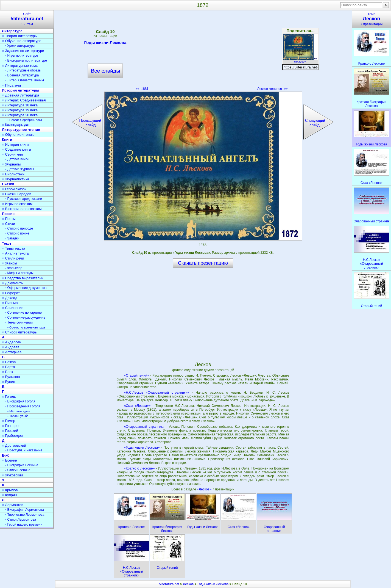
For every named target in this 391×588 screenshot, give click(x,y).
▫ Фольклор (14, 268)
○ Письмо (10, 303)
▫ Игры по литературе (22, 56)
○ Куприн (9, 495)
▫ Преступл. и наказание (24, 450)
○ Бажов (9, 362)
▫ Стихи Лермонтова (21, 520)
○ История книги (15, 144)
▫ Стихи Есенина (18, 470)
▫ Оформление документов (26, 288)
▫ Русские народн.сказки (24, 199)
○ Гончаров (11, 426)
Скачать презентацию (203, 263)
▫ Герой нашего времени (24, 524)
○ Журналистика (16, 179)
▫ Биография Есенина (22, 465)
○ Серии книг (13, 154)
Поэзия (8, 214)
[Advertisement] (203, 52)
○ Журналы (11, 164)
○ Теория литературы (20, 36)
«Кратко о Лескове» (139, 468)
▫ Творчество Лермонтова (25, 515)
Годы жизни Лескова (105, 43)
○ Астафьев (12, 352)
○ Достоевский (14, 445)
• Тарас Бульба (18, 416)
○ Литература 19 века (20, 110)
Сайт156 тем (27, 19)
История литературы (21, 90)
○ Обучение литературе (22, 41)
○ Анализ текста (15, 253)
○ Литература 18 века (20, 105)
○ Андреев (11, 347)
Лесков (188, 584)
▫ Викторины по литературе (26, 60)
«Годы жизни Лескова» (142, 448)
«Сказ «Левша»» (137, 406)
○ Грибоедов (12, 436)
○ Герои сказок (14, 189)
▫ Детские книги (17, 159)
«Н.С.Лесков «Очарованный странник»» (157, 393)
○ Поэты (9, 219)
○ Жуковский (12, 475)
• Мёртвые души (19, 411)
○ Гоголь (9, 397)
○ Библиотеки (13, 174)
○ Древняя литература (20, 95)
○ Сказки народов (17, 194)
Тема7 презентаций (372, 19)
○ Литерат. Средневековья (24, 100)
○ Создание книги (16, 149)
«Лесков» (205, 489)
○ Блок (8, 372)
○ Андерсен (12, 342)
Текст (7, 243)
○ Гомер (9, 421)
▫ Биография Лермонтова (25, 510)
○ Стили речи (13, 258)
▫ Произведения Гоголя (23, 406)
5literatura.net (169, 584)
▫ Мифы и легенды (19, 273)
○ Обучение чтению (18, 135)
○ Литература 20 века (20, 115)
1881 (142, 89)
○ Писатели (11, 85)
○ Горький (10, 431)
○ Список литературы (20, 332)
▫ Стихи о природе (19, 228)
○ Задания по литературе (23, 51)
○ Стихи (9, 224)
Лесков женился (273, 89)
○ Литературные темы (20, 66)
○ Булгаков (11, 377)
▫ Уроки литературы (20, 46)
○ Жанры (9, 263)
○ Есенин (9, 460)
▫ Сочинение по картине (23, 313)
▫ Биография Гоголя (20, 401)
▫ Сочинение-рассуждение (25, 318)
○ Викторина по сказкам (22, 209)
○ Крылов (10, 490)
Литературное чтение (21, 130)
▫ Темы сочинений (19, 322)
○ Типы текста (14, 248)
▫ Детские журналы (20, 169)
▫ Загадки (12, 238)
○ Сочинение (13, 308)
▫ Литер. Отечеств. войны (25, 80)
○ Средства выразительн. (23, 278)
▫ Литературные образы (23, 70)
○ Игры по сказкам (17, 204)
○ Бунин (9, 382)
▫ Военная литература (22, 75)
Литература (12, 31)
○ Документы (13, 283)
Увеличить (300, 60)
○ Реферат (11, 293)
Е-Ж (5, 455)
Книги (7, 140)
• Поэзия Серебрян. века (25, 120)
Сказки (8, 184)
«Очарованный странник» (144, 427)
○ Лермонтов (13, 505)
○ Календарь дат (16, 125)
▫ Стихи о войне (17, 233)
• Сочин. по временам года (26, 327)
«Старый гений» (137, 376)
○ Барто (8, 367)
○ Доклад (10, 298)
